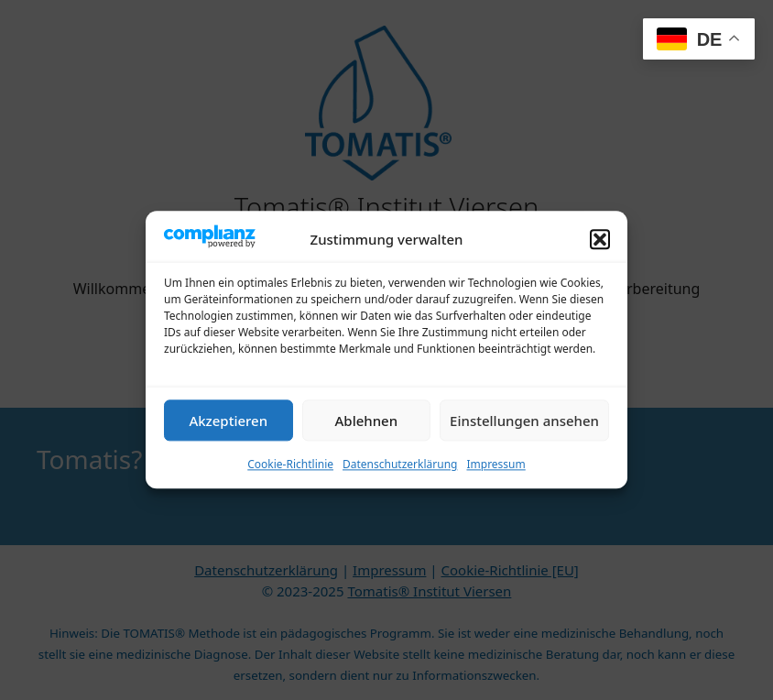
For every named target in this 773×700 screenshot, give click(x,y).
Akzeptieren (228, 432)
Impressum (495, 477)
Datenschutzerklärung (400, 477)
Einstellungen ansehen (524, 432)
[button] (600, 252)
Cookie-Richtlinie (290, 477)
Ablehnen (367, 432)
